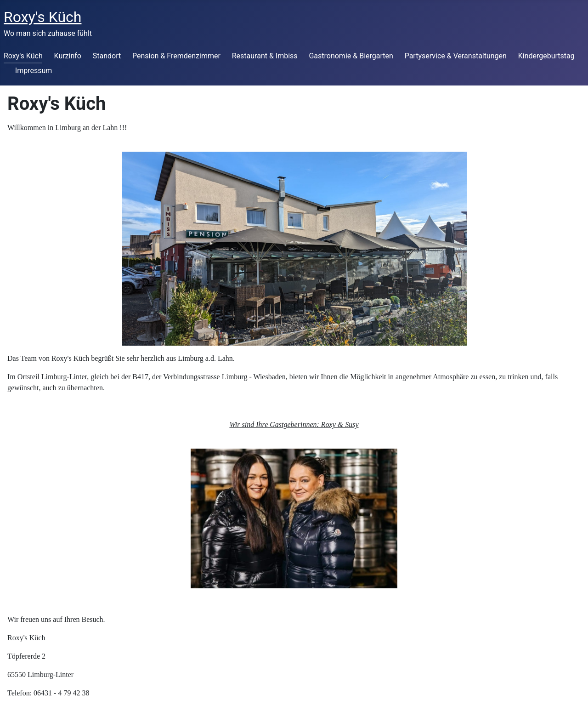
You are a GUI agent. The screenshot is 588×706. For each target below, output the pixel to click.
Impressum (34, 71)
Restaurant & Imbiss (265, 56)
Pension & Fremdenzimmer (176, 56)
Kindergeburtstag (546, 56)
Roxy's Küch (23, 56)
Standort (107, 56)
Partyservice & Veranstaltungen (456, 56)
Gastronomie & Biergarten (351, 56)
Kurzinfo (68, 56)
